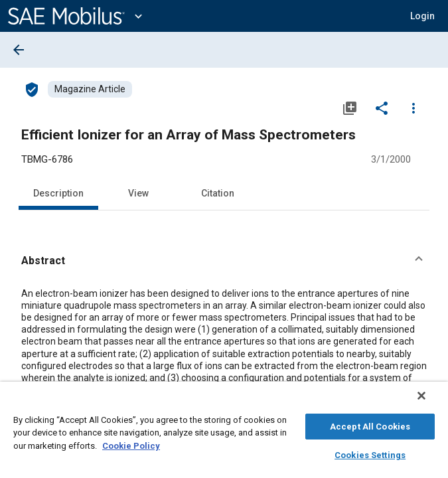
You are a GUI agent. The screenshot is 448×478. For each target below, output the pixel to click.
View (138, 193)
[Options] (413, 108)
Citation (218, 193)
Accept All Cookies (370, 425)
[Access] (32, 89)
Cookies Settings (370, 453)
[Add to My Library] (350, 108)
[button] (224, 261)
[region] (224, 433)
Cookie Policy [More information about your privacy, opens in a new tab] (131, 444)
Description (58, 193)
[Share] (382, 108)
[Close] (431, 402)
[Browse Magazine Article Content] (90, 89)
